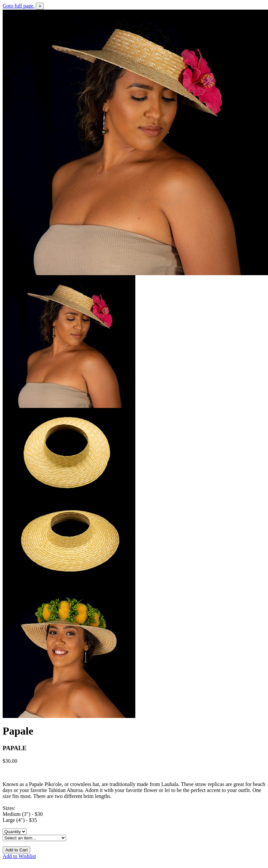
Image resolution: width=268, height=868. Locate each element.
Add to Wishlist (19, 856)
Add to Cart (16, 850)
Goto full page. (19, 6)
